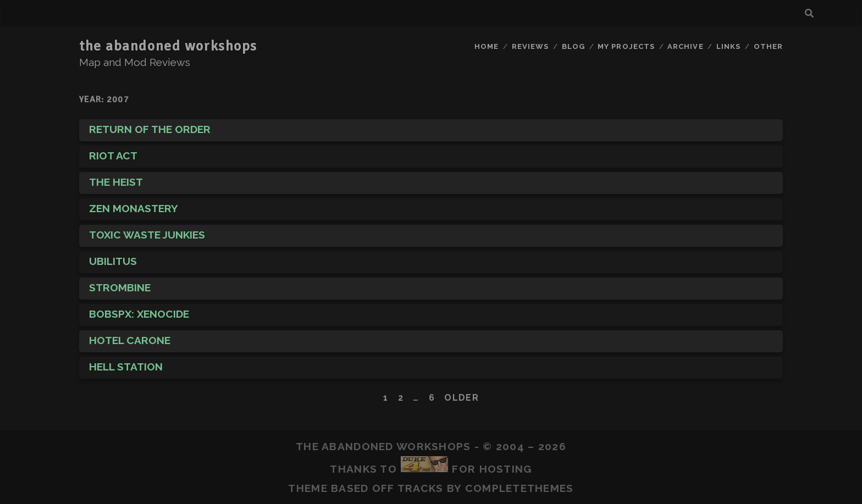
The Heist (116, 182)
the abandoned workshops (168, 46)
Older (461, 398)
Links (728, 46)
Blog (573, 46)
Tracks (421, 488)
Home (487, 46)
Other (768, 46)
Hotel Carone (130, 340)
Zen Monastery (134, 208)
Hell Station (126, 367)
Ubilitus (113, 261)
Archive (685, 46)
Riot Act (113, 156)
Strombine (120, 287)
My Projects (626, 46)
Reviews (530, 46)
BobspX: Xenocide (139, 314)
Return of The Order (150, 129)
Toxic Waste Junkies (147, 235)
